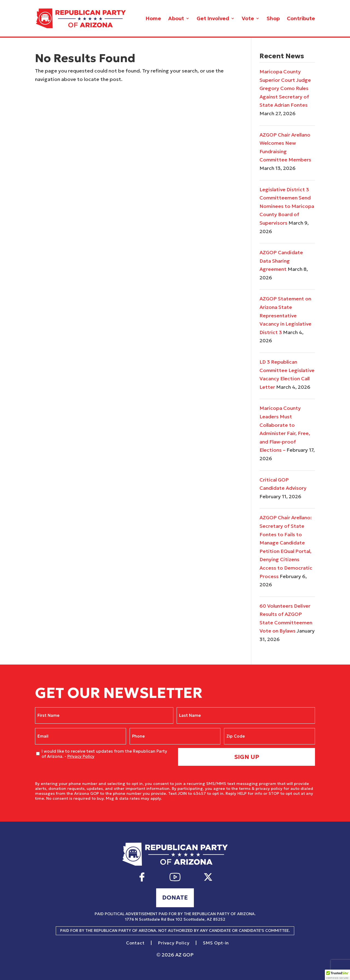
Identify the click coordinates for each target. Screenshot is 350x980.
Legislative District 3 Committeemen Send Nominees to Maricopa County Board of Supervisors (287, 206)
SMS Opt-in (216, 943)
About (176, 19)
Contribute (301, 19)
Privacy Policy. (177, 798)
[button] (337, 975)
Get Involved (213, 19)
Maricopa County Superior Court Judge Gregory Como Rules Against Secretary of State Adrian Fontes (285, 88)
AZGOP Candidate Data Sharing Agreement (281, 261)
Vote (248, 19)
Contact (135, 943)
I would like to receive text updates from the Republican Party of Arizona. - (104, 754)
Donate (175, 898)
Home (153, 19)
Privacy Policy (81, 756)
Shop (273, 19)
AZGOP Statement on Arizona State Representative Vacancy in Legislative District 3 (285, 315)
